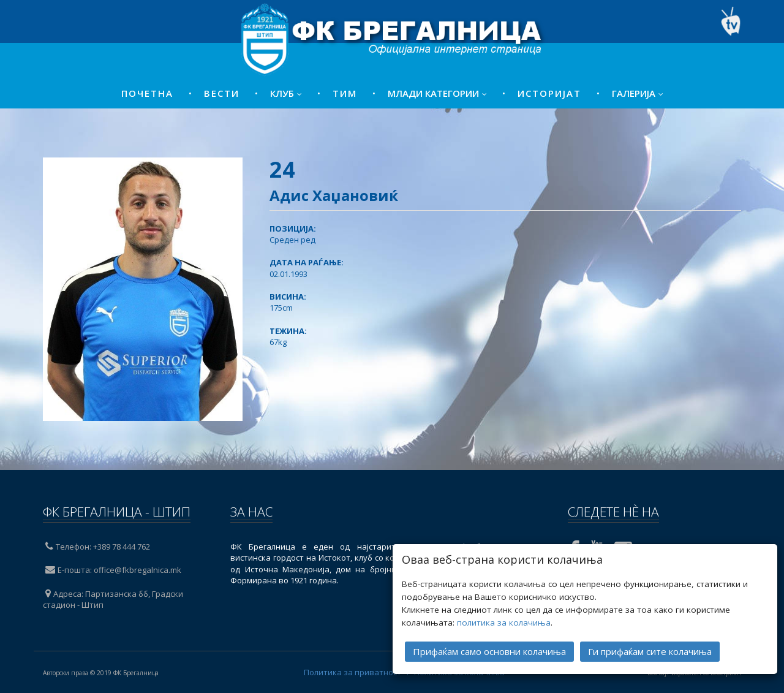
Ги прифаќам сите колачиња (650, 650)
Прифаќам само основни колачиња (489, 650)
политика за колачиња (504, 621)
